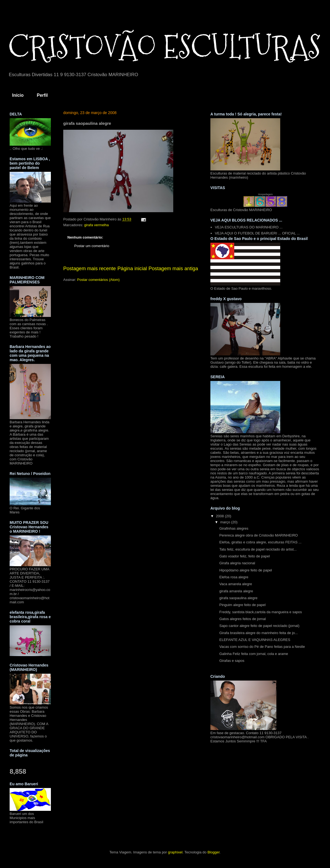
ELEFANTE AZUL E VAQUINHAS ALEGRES (255, 640)
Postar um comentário (92, 246)
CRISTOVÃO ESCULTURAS (164, 47)
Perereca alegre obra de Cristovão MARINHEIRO (258, 535)
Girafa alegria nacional (237, 563)
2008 (220, 516)
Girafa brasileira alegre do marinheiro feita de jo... (258, 633)
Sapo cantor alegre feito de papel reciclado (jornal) (259, 626)
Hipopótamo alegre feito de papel (246, 570)
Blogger (213, 852)
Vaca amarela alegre (236, 584)
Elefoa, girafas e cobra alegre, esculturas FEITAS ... (260, 542)
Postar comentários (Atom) (99, 280)
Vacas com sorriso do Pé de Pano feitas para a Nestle (262, 647)
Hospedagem (265, 194)
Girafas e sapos (232, 661)
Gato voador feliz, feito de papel (244, 556)
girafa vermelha (97, 225)
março (226, 522)
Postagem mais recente (90, 269)
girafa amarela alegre (236, 591)
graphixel (175, 852)
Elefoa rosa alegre (234, 577)
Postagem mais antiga (173, 269)
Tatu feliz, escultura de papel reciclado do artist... (258, 549)
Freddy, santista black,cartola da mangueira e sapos (260, 612)
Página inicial (132, 269)
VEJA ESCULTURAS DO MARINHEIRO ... (249, 227)
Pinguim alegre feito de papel (242, 605)
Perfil (42, 95)
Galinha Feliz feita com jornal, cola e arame (254, 654)
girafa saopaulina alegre (238, 598)
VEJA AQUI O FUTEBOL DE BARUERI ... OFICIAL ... (257, 233)
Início (18, 95)
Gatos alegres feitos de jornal (242, 619)
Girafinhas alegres (234, 528)
